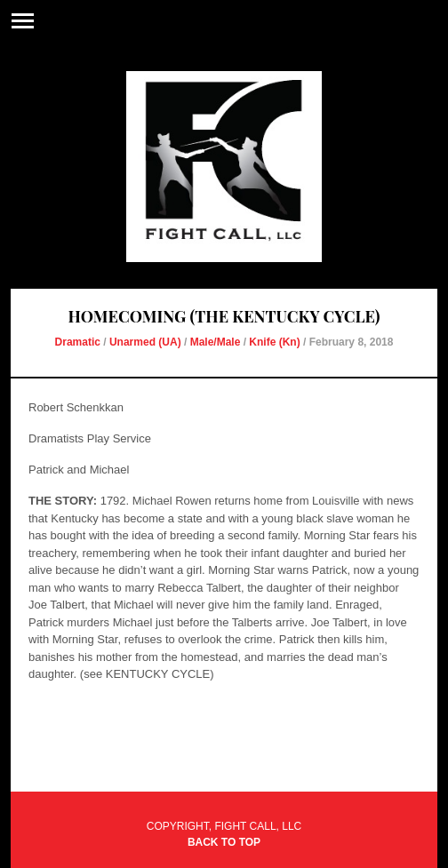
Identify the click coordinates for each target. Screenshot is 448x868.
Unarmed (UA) (145, 342)
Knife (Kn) (274, 342)
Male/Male (216, 342)
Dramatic (78, 342)
